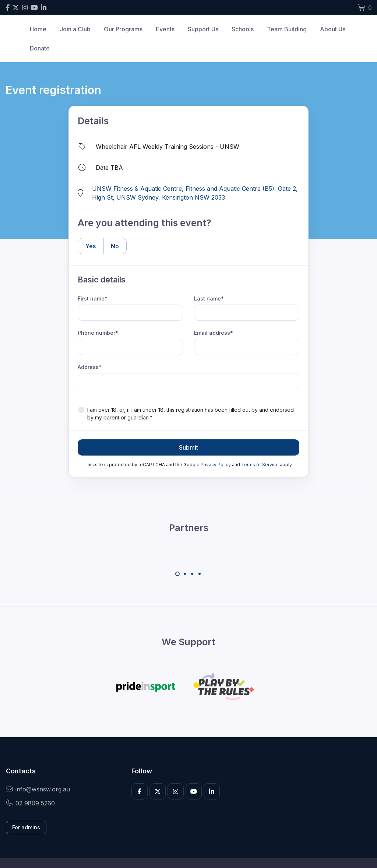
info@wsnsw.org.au (38, 789)
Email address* (214, 333)
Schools (243, 29)
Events (165, 29)
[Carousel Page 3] (192, 574)
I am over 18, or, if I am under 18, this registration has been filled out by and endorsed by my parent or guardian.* (191, 414)
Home (38, 29)
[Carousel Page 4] (200, 574)
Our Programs (123, 29)
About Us (333, 29)
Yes (87, 246)
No (111, 246)
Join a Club (75, 29)
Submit (188, 447)
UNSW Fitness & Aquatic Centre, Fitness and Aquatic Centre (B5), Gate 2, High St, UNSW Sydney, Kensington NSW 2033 (195, 193)
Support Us (203, 29)
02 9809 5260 (30, 803)
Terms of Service (260, 465)
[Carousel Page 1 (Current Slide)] (177, 574)
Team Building (287, 29)
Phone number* (98, 333)
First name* (93, 298)
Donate (40, 48)
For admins (26, 827)
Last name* (209, 298)
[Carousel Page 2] (185, 574)
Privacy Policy (216, 465)
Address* (90, 367)
